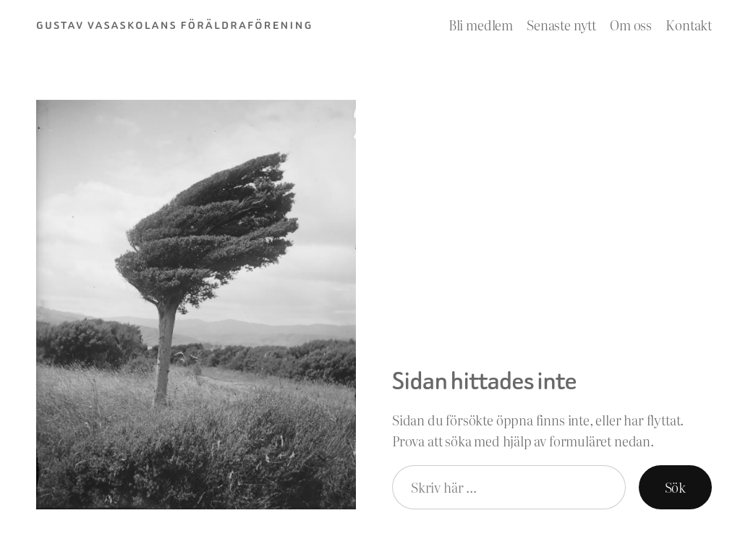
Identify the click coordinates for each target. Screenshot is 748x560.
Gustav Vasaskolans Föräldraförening (175, 25)
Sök (675, 487)
